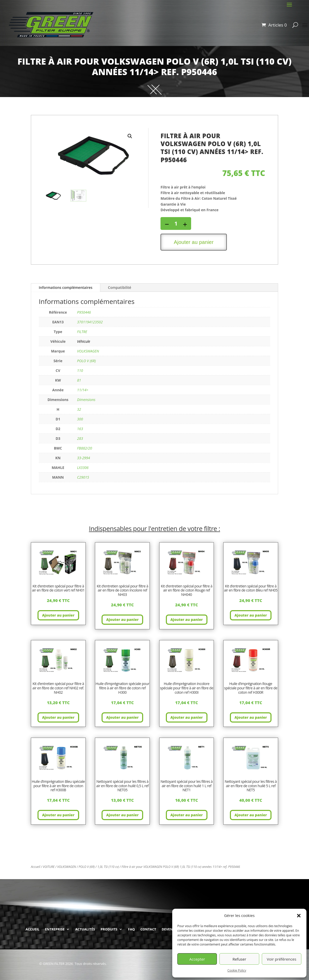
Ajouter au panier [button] (58, 615)
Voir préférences (282, 959)
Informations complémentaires (66, 287)
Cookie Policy (237, 970)
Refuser (239, 959)
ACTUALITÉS (85, 929)
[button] (299, 916)
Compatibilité (120, 287)
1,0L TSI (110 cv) (108, 867)
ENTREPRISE (55, 929)
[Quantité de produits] (176, 223)
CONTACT (148, 929)
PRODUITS (109, 929)
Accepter (197, 959)
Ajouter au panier (194, 242)
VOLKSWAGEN (67, 867)
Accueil (36, 867)
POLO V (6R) (87, 867)
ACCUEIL (32, 929)
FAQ (131, 929)
